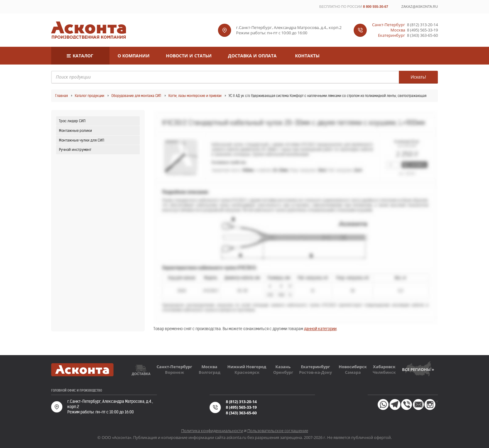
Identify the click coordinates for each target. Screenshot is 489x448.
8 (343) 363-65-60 (422, 35)
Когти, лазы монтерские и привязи (195, 96)
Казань (283, 367)
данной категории (320, 329)
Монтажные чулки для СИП (82, 140)
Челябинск (384, 372)
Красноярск (247, 372)
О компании (134, 56)
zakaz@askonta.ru (420, 7)
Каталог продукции (90, 96)
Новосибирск (353, 367)
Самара (353, 372)
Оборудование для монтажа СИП (136, 96)
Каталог (83, 56)
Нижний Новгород (247, 367)
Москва (209, 367)
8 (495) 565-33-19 (422, 30)
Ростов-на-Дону (315, 372)
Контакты (307, 56)
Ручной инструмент (75, 149)
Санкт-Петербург (174, 367)
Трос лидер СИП (72, 121)
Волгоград (210, 372)
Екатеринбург (315, 367)
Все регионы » (418, 369)
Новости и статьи (189, 56)
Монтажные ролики (75, 130)
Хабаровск (384, 367)
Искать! (418, 77)
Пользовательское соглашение (278, 431)
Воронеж (174, 372)
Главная (61, 96)
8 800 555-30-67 (376, 7)
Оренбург (283, 372)
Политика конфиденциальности (212, 431)
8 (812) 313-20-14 (422, 25)
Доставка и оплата (252, 56)
